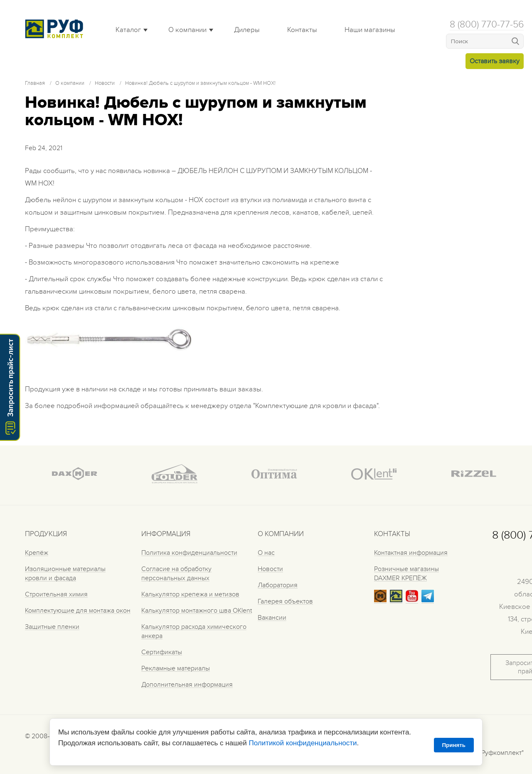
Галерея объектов (285, 601)
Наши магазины (370, 30)
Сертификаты (162, 652)
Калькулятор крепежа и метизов (190, 594)
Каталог (128, 30)
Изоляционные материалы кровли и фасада (65, 574)
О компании (187, 30)
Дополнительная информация (187, 685)
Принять (454, 745)
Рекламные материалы (176, 668)
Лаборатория (278, 585)
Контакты (302, 30)
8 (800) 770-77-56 (487, 25)
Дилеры (247, 30)
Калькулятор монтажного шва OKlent (197, 611)
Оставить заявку (495, 61)
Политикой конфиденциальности (303, 743)
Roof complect (56, 29)
